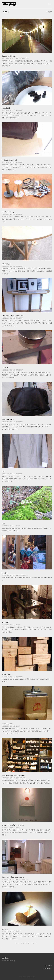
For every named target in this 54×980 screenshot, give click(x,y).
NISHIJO (12, 58)
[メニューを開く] (50, 4)
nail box (5, 929)
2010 (3, 523)
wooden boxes (7, 674)
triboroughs (6, 264)
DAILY (18, 526)
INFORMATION (21, 778)
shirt (3, 472)
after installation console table (13, 316)
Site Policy (49, 966)
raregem (9, 4)
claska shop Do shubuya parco (13, 877)
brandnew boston (8, 420)
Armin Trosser (7, 724)
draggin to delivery (9, 56)
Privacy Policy (48, 968)
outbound (5, 622)
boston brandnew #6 (9, 160)
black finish (6, 108)
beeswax (5, 368)
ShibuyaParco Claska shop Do (13, 825)
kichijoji (5, 573)
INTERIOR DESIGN (22, 58)
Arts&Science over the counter (13, 776)
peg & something (8, 212)
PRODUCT (20, 110)
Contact (5, 958)
